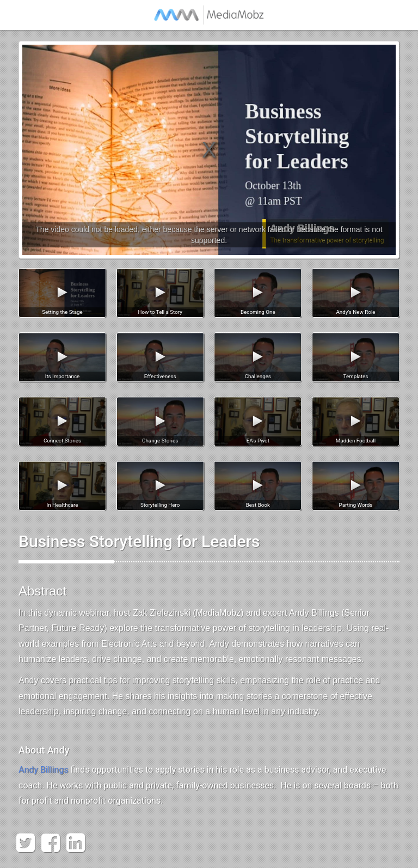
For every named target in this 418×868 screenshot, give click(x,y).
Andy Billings (43, 770)
